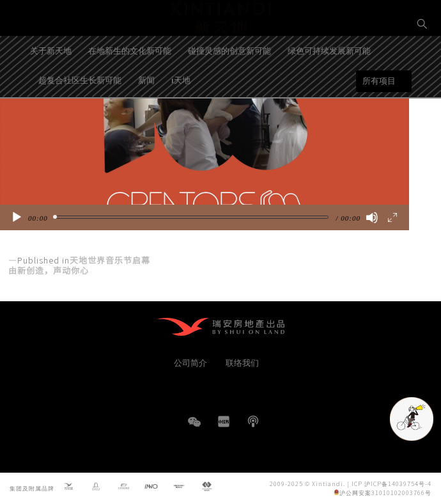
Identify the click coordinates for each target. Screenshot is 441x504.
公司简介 (190, 362)
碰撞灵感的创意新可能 (229, 83)
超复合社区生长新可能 (80, 113)
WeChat (194, 428)
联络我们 (242, 362)
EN (422, 68)
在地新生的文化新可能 (130, 83)
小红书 (224, 421)
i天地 (181, 113)
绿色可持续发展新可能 (329, 83)
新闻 (146, 113)
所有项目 (379, 114)
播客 (253, 421)
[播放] (17, 217)
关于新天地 (51, 83)
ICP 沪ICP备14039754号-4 (391, 483)
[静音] (372, 217)
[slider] (192, 217)
